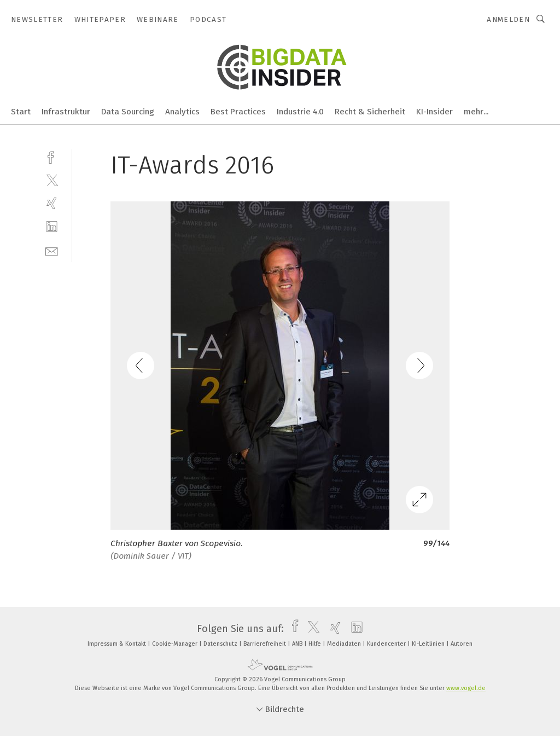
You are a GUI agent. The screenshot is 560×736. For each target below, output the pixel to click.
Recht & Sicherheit (370, 112)
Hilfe (316, 644)
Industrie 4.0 (300, 112)
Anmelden (508, 19)
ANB (298, 644)
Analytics (182, 112)
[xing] (52, 203)
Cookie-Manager (176, 644)
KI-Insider (434, 112)
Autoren (462, 644)
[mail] (52, 250)
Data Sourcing (128, 112)
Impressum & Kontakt (118, 644)
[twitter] (52, 180)
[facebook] (52, 156)
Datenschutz (221, 644)
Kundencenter (387, 644)
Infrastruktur (66, 112)
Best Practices (238, 112)
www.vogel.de (466, 688)
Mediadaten (345, 644)
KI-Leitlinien (429, 644)
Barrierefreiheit (266, 644)
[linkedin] (52, 227)
